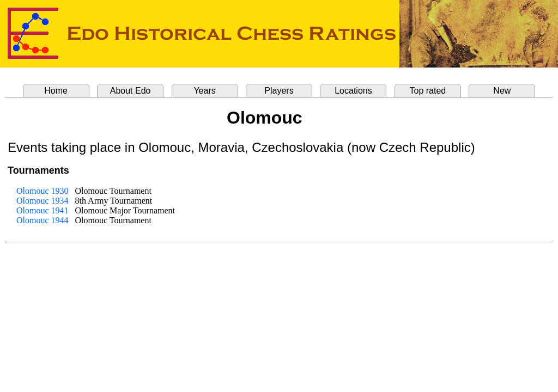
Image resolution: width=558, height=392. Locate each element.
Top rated (428, 91)
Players (279, 91)
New (502, 91)
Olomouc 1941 (43, 210)
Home (56, 91)
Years (204, 91)
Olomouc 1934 (43, 201)
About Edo (131, 91)
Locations (353, 91)
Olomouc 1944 (43, 220)
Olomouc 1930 (43, 191)
